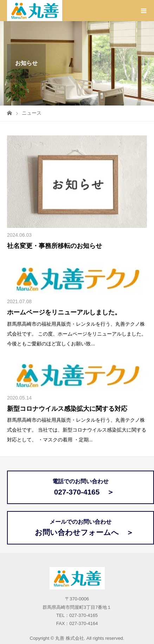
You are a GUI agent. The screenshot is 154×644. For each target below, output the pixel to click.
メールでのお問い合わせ (81, 528)
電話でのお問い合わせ (81, 487)
